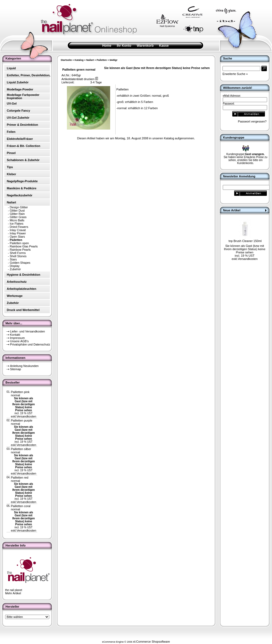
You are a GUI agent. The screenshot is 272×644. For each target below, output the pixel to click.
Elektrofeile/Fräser (20, 139)
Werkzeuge (15, 296)
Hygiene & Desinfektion (24, 275)
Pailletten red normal (20, 479)
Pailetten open (19, 243)
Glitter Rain (17, 214)
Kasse (164, 46)
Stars (13, 259)
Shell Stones (18, 256)
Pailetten (102, 60)
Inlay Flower (18, 233)
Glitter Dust (17, 211)
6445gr (114, 60)
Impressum (17, 338)
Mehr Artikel (13, 593)
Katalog (79, 60)
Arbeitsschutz (17, 282)
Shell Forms (18, 253)
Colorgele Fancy (18, 111)
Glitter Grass (18, 217)
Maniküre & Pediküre (22, 188)
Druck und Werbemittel (23, 310)
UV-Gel (12, 103)
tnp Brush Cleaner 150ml (245, 241)
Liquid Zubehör (18, 82)
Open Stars (17, 237)
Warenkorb (145, 46)
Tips (10, 167)
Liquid (11, 68)
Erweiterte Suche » (235, 74)
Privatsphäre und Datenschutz (30, 344)
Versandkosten (26, 416)
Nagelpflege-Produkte (22, 181)
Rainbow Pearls (20, 250)
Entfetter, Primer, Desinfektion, (29, 75)
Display (15, 266)
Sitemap (16, 369)
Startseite (66, 60)
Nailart (90, 60)
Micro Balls (17, 220)
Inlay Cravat (18, 230)
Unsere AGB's (19, 341)
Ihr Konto (124, 46)
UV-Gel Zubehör (18, 118)
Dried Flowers (19, 227)
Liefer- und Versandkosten (27, 331)
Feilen (11, 132)
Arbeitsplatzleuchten (21, 289)
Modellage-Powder (20, 89)
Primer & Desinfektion (22, 125)
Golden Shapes (20, 263)
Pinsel (11, 153)
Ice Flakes (17, 224)
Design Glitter (19, 207)
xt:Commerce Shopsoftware (152, 642)
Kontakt (15, 335)
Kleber (11, 174)
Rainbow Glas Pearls (24, 246)
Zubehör (15, 269)
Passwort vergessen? (252, 121)
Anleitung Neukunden (24, 366)
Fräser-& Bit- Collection (24, 146)
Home (107, 46)
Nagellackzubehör (20, 195)
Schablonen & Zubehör (23, 160)
